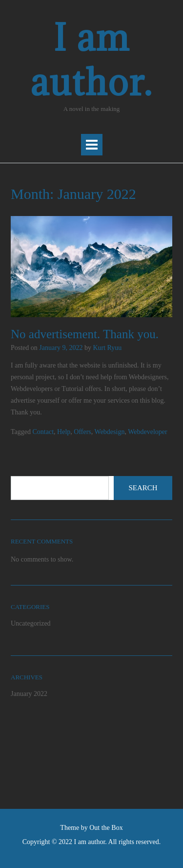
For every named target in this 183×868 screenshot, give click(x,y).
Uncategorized (31, 623)
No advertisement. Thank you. (85, 334)
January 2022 (29, 694)
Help (64, 432)
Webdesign (110, 432)
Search (143, 488)
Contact (43, 432)
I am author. (91, 60)
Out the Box (106, 828)
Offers (82, 432)
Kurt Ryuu (107, 348)
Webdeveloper (148, 432)
